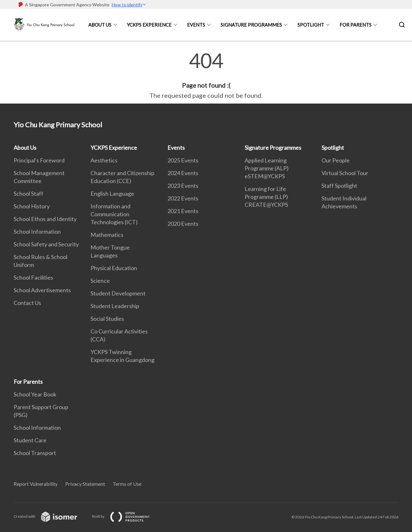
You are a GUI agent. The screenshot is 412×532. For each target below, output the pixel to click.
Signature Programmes (251, 25)
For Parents (356, 25)
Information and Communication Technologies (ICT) (114, 214)
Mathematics (107, 235)
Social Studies (107, 319)
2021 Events (183, 211)
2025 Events (183, 160)
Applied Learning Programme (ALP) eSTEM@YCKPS (267, 168)
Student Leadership (115, 306)
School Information (37, 231)
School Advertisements (42, 290)
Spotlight (311, 25)
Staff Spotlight (339, 186)
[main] (206, 75)
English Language (112, 193)
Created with (50, 516)
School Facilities (33, 277)
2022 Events (183, 198)
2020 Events (183, 224)
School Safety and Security (46, 244)
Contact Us (27, 303)
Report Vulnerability (36, 484)
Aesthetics (104, 160)
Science (100, 281)
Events (196, 25)
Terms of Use (127, 484)
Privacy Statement (85, 484)
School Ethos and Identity (45, 219)
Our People (336, 160)
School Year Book (35, 394)
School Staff (28, 193)
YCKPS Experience (149, 25)
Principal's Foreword (39, 160)
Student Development (118, 293)
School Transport (35, 453)
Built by (126, 516)
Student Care (30, 440)
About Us (100, 25)
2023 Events (183, 186)
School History (32, 206)
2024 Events (183, 173)
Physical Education (114, 268)
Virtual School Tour (345, 173)
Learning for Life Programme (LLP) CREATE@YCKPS (266, 197)
